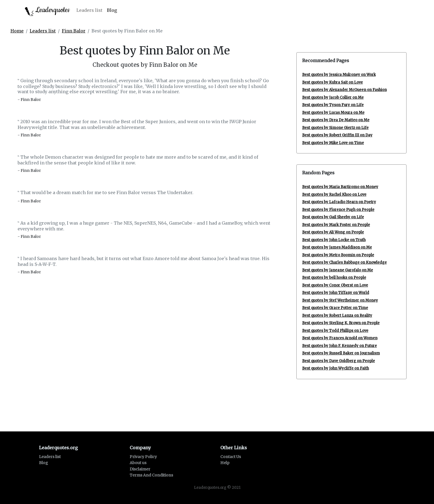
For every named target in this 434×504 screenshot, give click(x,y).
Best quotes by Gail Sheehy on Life (333, 217)
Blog (112, 10)
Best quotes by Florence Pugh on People (338, 210)
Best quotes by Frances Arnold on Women (340, 338)
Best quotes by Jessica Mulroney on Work (339, 75)
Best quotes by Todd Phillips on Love (335, 331)
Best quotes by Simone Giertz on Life (335, 128)
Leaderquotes (47, 11)
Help (225, 463)
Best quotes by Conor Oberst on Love (335, 285)
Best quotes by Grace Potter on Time (335, 308)
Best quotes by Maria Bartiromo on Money (340, 187)
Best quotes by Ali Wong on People (333, 232)
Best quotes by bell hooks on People (334, 278)
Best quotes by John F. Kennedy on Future (340, 346)
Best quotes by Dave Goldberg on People (339, 361)
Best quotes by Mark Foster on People (336, 225)
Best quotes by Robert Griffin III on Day (337, 135)
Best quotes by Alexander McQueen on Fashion (344, 90)
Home (17, 31)
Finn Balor (74, 31)
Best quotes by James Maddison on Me (337, 247)
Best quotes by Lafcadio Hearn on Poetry (339, 202)
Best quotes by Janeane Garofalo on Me (338, 270)
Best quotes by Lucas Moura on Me (333, 113)
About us (138, 463)
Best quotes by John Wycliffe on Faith (336, 368)
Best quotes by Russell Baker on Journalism (341, 353)
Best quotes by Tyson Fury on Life (333, 105)
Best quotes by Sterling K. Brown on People (341, 323)
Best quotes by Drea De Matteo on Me (336, 120)
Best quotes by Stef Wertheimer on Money (340, 300)
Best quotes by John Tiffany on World (336, 293)
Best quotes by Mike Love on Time (333, 143)
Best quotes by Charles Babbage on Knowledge (344, 262)
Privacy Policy (143, 457)
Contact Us (231, 457)
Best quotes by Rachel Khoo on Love (334, 195)
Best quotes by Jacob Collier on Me (333, 97)
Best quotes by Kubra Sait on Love (333, 82)
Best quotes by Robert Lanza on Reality (337, 316)
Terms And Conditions (151, 475)
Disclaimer (140, 469)
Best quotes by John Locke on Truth (334, 240)
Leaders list (89, 10)
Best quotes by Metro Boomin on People (338, 255)
